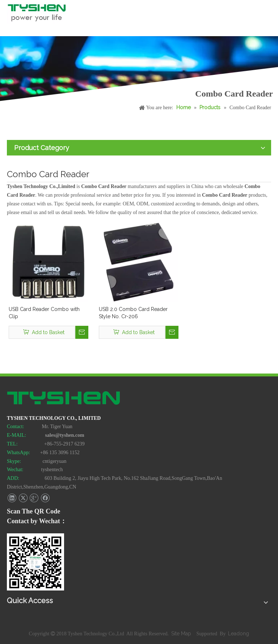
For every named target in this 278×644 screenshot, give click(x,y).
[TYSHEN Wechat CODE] (35, 562)
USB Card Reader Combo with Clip (44, 313)
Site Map (182, 634)
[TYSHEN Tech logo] (64, 399)
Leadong (239, 634)
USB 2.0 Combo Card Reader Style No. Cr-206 (133, 313)
